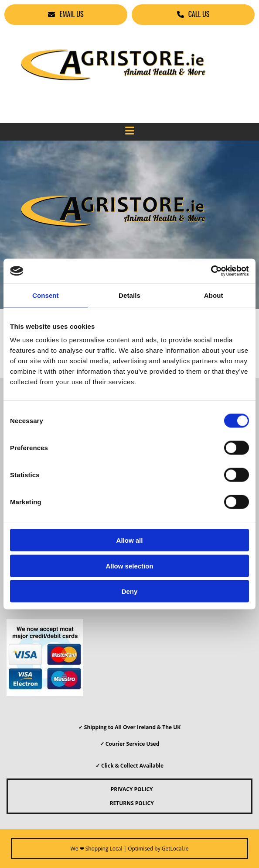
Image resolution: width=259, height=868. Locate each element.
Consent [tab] (46, 295)
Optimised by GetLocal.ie (158, 849)
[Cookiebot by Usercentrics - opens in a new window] (211, 271)
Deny (130, 591)
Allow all (130, 540)
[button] (66, 15)
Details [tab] (129, 295)
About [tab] (214, 295)
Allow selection (129, 566)
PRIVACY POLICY (129, 789)
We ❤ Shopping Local (97, 849)
